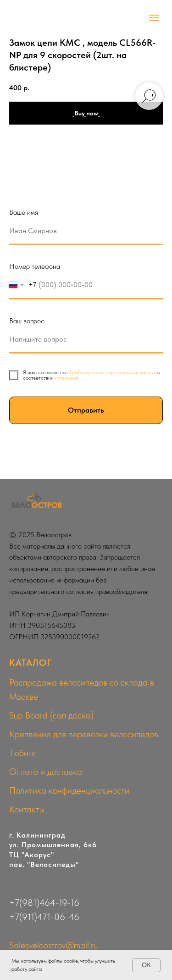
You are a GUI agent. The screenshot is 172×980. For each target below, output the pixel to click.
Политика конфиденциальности (69, 790)
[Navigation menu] (154, 18)
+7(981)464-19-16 (44, 903)
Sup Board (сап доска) (51, 715)
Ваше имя (24, 212)
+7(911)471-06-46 (44, 917)
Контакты (27, 809)
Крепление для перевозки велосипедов (84, 734)
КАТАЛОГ (31, 663)
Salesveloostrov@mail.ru (53, 945)
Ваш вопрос (27, 321)
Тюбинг (23, 753)
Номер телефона (35, 266)
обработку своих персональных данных (111, 372)
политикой (67, 378)
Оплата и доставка (46, 772)
